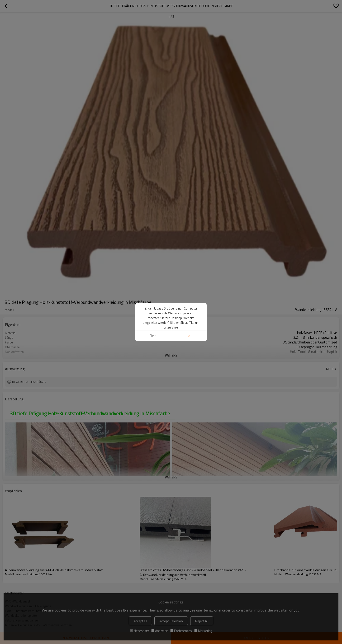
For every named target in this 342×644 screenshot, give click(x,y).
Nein (153, 336)
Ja (189, 336)
